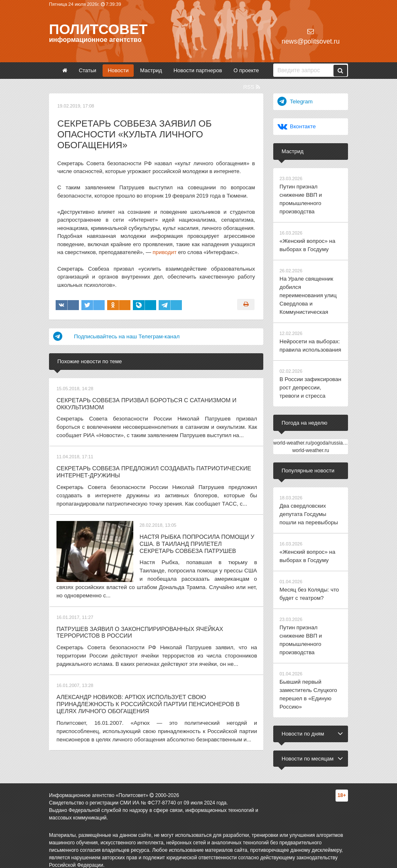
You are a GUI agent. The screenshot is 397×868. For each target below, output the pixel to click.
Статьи (88, 70)
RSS (252, 87)
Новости (118, 70)
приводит (164, 252)
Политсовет (98, 29)
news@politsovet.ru (311, 36)
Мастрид (151, 70)
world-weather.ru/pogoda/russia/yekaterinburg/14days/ (333, 438)
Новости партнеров (198, 70)
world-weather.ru (311, 446)
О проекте (246, 70)
